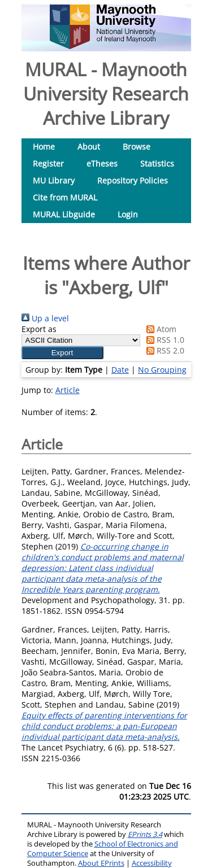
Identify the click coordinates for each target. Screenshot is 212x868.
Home (44, 147)
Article (68, 390)
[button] (62, 353)
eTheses (102, 163)
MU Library (54, 180)
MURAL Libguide (64, 214)
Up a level (45, 318)
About (89, 147)
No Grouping (162, 370)
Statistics (157, 163)
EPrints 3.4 (145, 834)
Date (120, 370)
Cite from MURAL (65, 197)
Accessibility (152, 863)
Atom (159, 329)
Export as (39, 329)
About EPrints (101, 863)
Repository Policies (133, 180)
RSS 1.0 (163, 340)
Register (48, 163)
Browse (137, 147)
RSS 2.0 (163, 350)
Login (128, 214)
